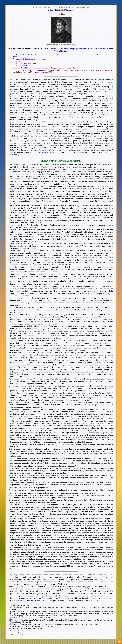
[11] (10, 634)
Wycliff (13, 91)
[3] (10, 612)
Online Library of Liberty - (34, 70)
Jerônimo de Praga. (67, 48)
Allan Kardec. (37, 48)
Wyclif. (57, 51)
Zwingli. (65, 51)
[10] (10, 632)
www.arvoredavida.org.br (49, 152)
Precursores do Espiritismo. (24, 59)
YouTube (24, 66)
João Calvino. (51, 48)
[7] (10, 626)
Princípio (59, 10)
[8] (10, 628)
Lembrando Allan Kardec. (23, 55)
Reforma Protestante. (104, 48)
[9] (10, 630)
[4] (10, 618)
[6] (10, 624)
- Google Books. (30, 598)
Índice (50, 10)
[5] (10, 620)
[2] (10, 607)
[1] (10, 605)
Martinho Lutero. (85, 48)
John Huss (25, 68)
